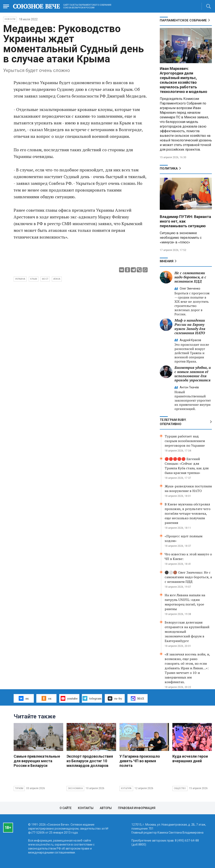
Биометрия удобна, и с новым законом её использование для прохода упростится (193, 374)
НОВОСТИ (10, 19)
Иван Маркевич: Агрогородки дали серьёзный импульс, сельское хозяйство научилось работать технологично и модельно (184, 80)
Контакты (86, 808)
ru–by (115, 698)
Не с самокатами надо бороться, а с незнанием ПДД (190, 277)
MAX (137, 698)
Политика (169, 168)
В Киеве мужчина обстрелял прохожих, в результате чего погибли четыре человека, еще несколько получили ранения (187, 513)
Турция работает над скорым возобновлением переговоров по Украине (185, 441)
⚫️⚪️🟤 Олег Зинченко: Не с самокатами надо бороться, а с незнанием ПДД (188, 577)
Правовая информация (137, 808)
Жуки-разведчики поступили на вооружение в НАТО (188, 488)
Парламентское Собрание (183, 20)
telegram (92, 698)
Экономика (75, 788)
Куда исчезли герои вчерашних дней (190, 759)
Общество (180, 788)
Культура (126, 788)
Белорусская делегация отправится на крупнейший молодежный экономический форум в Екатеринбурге (187, 632)
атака (57, 279)
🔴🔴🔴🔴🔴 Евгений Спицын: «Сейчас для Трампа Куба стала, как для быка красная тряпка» (187, 466)
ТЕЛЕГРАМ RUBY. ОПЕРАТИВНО (173, 422)
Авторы (106, 808)
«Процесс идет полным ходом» (184, 538)
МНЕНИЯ (167, 261)
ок (47, 698)
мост (45, 279)
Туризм (19, 788)
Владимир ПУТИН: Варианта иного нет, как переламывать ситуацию (185, 221)
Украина (20, 279)
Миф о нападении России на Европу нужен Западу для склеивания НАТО (190, 327)
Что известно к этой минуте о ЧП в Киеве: (188, 556)
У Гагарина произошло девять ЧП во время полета (140, 761)
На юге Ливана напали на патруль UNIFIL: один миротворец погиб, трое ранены (185, 602)
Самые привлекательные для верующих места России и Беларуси (37, 761)
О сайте (66, 808)
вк (24, 698)
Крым (34, 279)
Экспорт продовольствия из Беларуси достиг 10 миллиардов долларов (90, 761)
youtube (69, 698)
